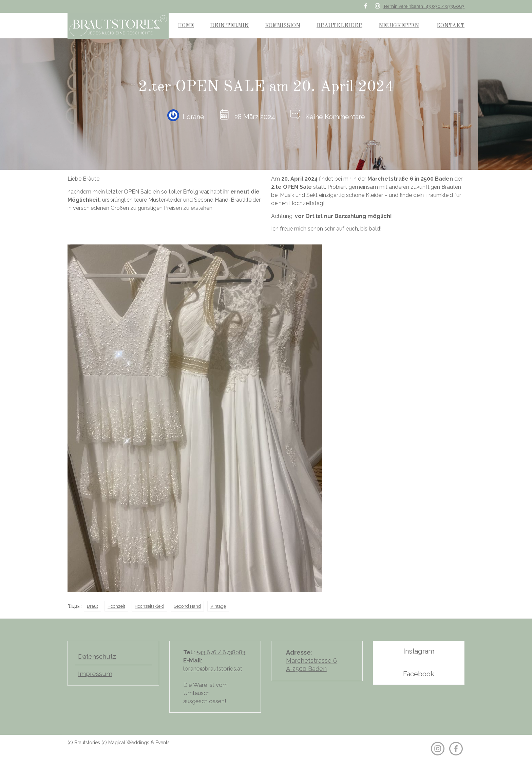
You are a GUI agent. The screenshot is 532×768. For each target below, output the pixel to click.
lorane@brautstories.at (213, 669)
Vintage (218, 606)
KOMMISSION (283, 26)
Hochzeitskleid (149, 606)
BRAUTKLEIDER (339, 26)
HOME (186, 26)
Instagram (419, 651)
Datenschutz (97, 656)
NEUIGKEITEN (399, 26)
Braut (92, 606)
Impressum (95, 674)
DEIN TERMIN (229, 26)
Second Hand (187, 606)
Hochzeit (116, 606)
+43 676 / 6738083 (221, 652)
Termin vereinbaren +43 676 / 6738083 (424, 6)
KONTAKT (451, 26)
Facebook (419, 674)
